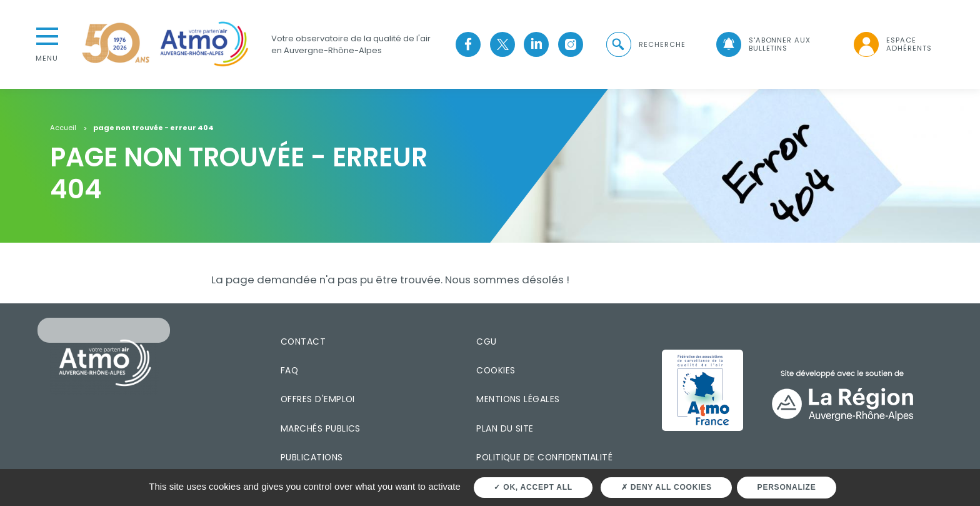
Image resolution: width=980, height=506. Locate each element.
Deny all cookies (667, 487)
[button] (645, 45)
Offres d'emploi (318, 399)
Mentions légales (518, 399)
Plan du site (505, 428)
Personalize (787, 487)
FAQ (289, 370)
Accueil (63, 128)
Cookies (496, 370)
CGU (486, 342)
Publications (312, 457)
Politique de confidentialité (544, 457)
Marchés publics (321, 428)
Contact (303, 342)
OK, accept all (533, 487)
